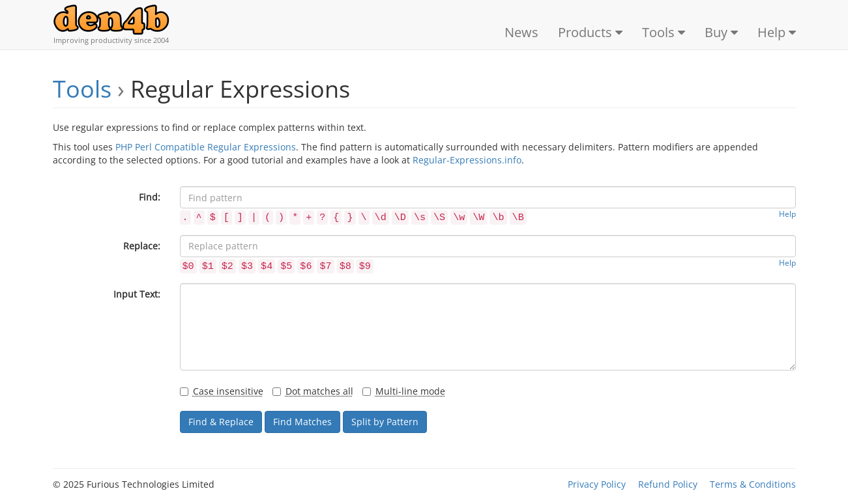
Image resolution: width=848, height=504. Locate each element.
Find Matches (302, 422)
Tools (82, 89)
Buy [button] (721, 32)
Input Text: (137, 294)
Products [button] (590, 32)
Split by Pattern (385, 422)
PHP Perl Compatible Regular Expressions (206, 147)
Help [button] (777, 32)
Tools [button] (664, 32)
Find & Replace (221, 422)
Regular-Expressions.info (467, 160)
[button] (185, 216)
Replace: (142, 246)
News (521, 32)
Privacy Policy (597, 484)
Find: (150, 197)
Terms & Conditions (753, 484)
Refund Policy (668, 484)
